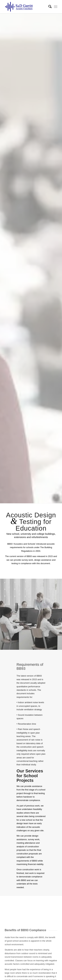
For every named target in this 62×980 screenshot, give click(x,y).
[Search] (48, 7)
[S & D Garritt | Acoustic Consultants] (26, 7)
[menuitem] (48, 7)
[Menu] (56, 7)
